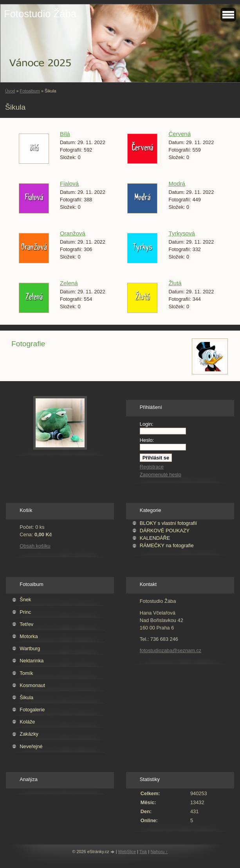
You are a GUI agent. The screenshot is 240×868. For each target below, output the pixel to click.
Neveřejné (31, 746)
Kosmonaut (32, 685)
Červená (180, 134)
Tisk (143, 852)
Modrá (177, 184)
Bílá (65, 134)
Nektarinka (32, 661)
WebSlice (127, 852)
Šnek (25, 599)
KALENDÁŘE (155, 538)
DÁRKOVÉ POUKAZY (165, 531)
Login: (147, 424)
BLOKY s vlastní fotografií (168, 523)
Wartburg (30, 648)
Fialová (69, 184)
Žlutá (175, 283)
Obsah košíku (35, 546)
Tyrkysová (181, 233)
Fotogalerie (32, 710)
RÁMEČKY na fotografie (167, 545)
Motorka (29, 636)
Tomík (26, 673)
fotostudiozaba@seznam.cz (171, 650)
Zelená (69, 283)
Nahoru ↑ (159, 852)
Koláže (27, 722)
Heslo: (147, 440)
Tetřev (26, 624)
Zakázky (29, 734)
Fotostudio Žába (40, 14)
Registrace (152, 467)
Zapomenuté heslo (161, 475)
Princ (25, 612)
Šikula (26, 697)
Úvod (10, 91)
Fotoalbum (30, 91)
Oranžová (73, 233)
